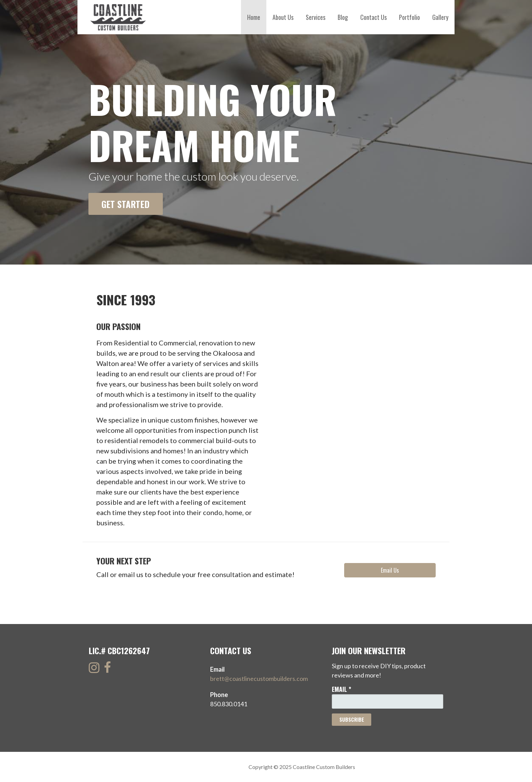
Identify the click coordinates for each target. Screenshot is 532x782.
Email (342, 689)
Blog (343, 17)
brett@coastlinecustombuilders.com (259, 679)
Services (316, 17)
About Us (283, 17)
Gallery (440, 17)
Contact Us (373, 17)
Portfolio (409, 17)
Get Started (125, 204)
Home (254, 17)
